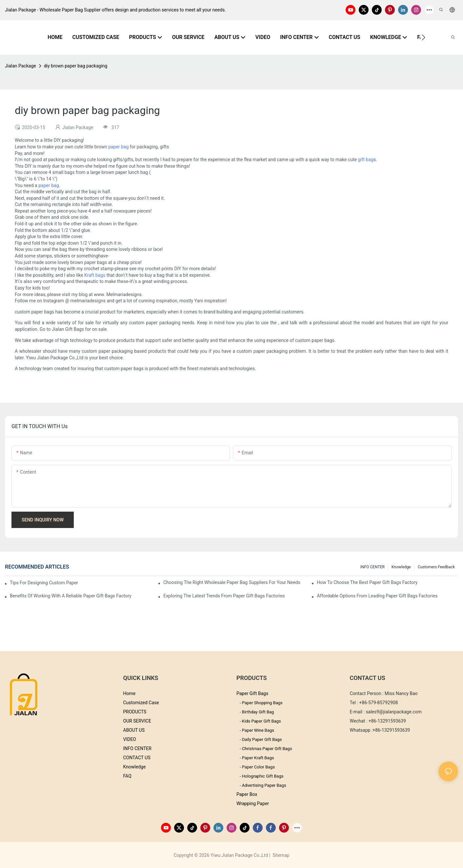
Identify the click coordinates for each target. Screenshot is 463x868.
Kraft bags (95, 275)
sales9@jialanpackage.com (394, 712)
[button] (423, 37)
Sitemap (281, 855)
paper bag (118, 147)
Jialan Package (20, 66)
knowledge (401, 567)
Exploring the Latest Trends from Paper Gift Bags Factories (224, 596)
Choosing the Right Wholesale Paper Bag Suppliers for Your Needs (232, 582)
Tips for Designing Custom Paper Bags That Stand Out (44, 583)
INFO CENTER (372, 567)
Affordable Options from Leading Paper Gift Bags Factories (377, 596)
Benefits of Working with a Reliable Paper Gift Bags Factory (71, 596)
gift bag (366, 160)
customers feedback (436, 567)
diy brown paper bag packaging (76, 66)
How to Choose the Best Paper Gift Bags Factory (367, 582)
